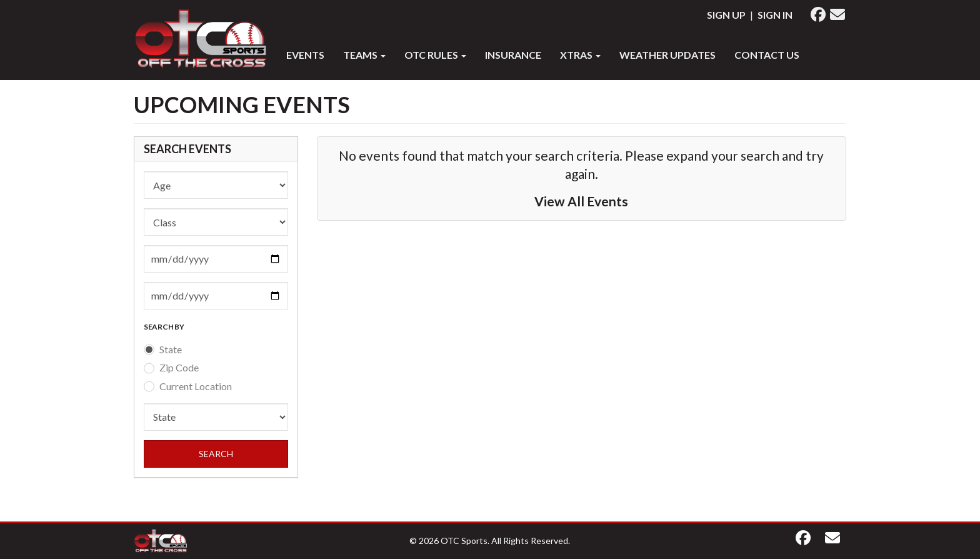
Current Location (196, 386)
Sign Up (726, 15)
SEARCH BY (164, 327)
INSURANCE (513, 55)
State (171, 349)
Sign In (775, 15)
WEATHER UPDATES (667, 55)
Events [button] (305, 55)
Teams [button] (364, 55)
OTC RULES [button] (435, 55)
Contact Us (767, 55)
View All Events (581, 201)
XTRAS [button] (580, 55)
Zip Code (179, 367)
